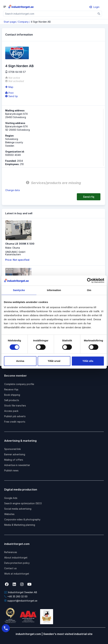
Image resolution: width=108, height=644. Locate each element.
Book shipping (12, 395)
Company (23, 22)
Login (94, 7)
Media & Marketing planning (20, 525)
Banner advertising (15, 454)
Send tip (12, 96)
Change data (12, 190)
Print (9, 93)
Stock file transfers (15, 406)
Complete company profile (19, 384)
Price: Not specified (17, 260)
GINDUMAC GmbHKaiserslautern (15, 253)
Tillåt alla (88, 361)
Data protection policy (17, 563)
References (11, 552)
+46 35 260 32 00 (16, 596)
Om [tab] (89, 290)
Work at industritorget (17, 574)
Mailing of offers (14, 460)
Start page (10, 22)
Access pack (11, 411)
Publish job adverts (15, 416)
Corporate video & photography (22, 519)
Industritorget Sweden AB (21, 592)
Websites (9, 514)
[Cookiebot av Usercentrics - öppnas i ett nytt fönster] (89, 280)
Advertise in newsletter (17, 465)
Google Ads (11, 498)
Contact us (10, 568)
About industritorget (16, 558)
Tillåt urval (54, 361)
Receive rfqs (11, 389)
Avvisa (20, 361)
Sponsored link (12, 449)
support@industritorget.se (21, 601)
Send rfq (89, 197)
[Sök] (99, 14)
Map (9, 87)
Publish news (11, 470)
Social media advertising (18, 509)
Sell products (12, 400)
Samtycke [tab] (19, 290)
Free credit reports (15, 422)
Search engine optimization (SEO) (23, 503)
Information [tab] (54, 290)
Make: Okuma (13, 248)
